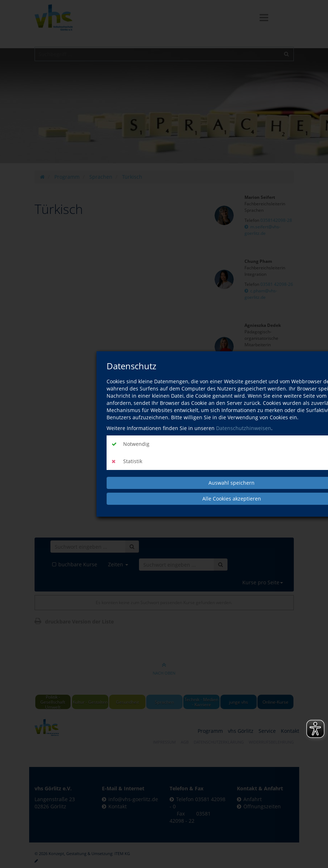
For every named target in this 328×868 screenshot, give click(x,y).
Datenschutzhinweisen (244, 428)
